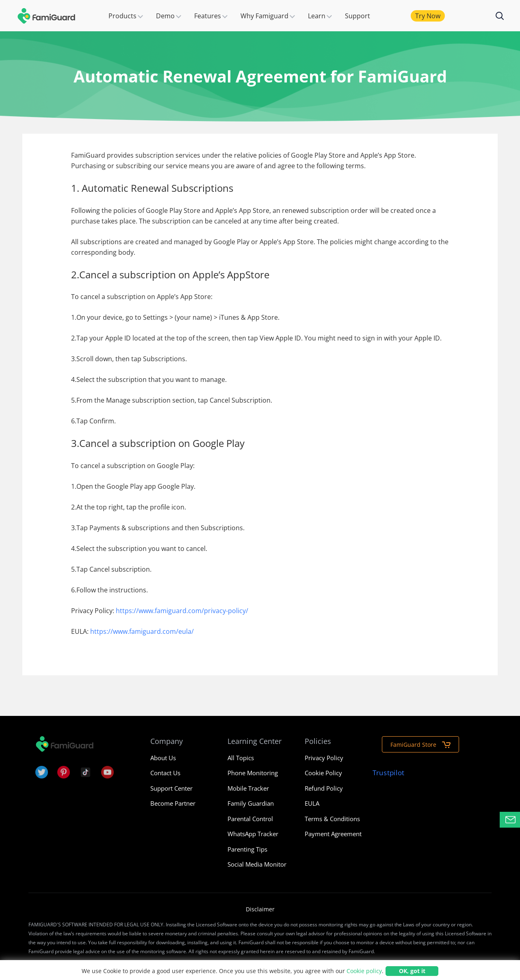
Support (357, 16)
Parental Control (250, 819)
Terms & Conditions (332, 819)
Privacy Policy (324, 758)
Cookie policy (364, 971)
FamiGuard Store (420, 745)
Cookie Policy (323, 773)
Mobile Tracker (248, 788)
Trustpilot (388, 773)
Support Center (171, 788)
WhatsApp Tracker (253, 834)
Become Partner (173, 803)
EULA (312, 803)
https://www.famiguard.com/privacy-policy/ (182, 611)
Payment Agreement (333, 834)
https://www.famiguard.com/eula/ (142, 631)
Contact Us (165, 773)
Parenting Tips (247, 849)
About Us (163, 758)
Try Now (428, 16)
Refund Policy (324, 788)
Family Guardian (251, 803)
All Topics (241, 758)
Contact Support (513, 820)
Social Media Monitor (257, 864)
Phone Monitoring (253, 773)
